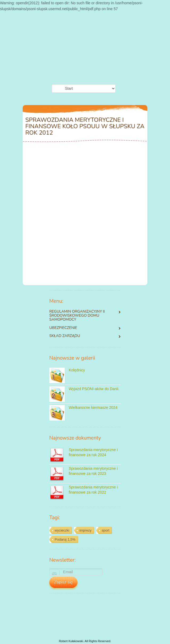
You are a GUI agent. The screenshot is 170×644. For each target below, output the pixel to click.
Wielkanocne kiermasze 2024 (93, 408)
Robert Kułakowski (71, 641)
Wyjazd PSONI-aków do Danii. (94, 389)
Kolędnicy (77, 370)
